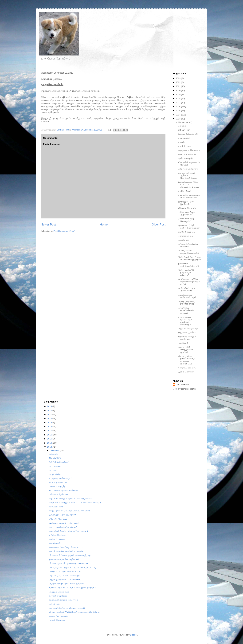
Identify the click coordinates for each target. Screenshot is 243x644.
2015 (178, 111)
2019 (178, 94)
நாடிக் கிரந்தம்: (184, 146)
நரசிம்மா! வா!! (185, 191)
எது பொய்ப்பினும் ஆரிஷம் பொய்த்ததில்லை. (187, 175)
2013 (178, 119)
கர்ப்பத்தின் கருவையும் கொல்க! (64, 490)
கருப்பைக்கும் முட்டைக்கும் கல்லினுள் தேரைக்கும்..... (186, 321)
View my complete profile (184, 389)
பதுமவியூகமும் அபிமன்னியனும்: (187, 296)
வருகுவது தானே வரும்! (189, 150)
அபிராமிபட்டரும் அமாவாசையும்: (186, 290)
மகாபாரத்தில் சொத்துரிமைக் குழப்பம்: (186, 350)
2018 (178, 98)
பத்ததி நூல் (183, 343)
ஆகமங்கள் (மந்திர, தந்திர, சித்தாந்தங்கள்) (189, 227)
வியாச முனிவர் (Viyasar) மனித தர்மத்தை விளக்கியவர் (186, 360)
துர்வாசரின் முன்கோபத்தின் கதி (188, 265)
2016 (178, 107)
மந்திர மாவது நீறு (186, 158)
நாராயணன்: (184, 138)
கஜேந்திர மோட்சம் (187, 208)
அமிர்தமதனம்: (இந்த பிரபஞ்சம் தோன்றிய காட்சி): (189, 282)
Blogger (134, 635)
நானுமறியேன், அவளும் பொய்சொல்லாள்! (189, 196)
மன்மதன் (182, 126)
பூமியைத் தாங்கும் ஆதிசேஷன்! (186, 213)
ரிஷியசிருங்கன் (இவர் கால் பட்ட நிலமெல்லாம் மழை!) (189, 184)
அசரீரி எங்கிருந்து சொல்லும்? (186, 220)
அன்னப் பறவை (186, 236)
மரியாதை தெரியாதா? (188, 169)
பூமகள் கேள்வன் (186, 372)
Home (104, 225)
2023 (178, 78)
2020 (178, 90)
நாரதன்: (182, 142)
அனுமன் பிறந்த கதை (188, 328)
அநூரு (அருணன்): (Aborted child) (187, 303)
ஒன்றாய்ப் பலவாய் (187, 368)
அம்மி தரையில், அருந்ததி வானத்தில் (188, 252)
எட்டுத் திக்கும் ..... (186, 232)
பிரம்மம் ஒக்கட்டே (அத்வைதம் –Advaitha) (186, 273)
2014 (178, 115)
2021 (178, 86)
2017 (178, 103)
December (184, 122)
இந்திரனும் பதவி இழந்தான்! (186, 203)
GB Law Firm (184, 130)
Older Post (159, 225)
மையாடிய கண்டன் (187, 154)
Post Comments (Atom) (64, 231)
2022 (178, 82)
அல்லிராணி (183, 240)
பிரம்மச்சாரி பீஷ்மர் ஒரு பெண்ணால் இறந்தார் (189, 258)
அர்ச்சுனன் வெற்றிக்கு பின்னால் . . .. (188, 245)
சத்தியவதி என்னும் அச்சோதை (187, 338)
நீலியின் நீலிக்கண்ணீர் (188, 134)
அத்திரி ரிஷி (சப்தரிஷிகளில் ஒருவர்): (186, 310)
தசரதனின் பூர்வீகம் (187, 333)
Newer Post (48, 225)
